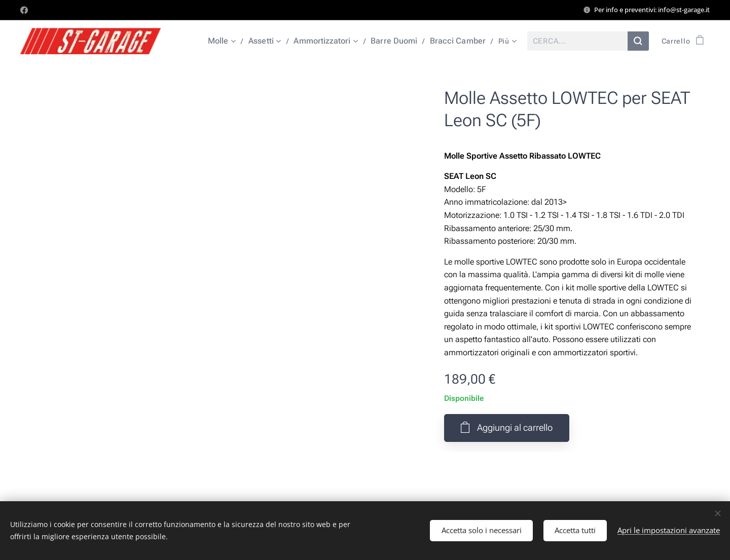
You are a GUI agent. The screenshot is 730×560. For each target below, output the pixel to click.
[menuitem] (232, 41)
